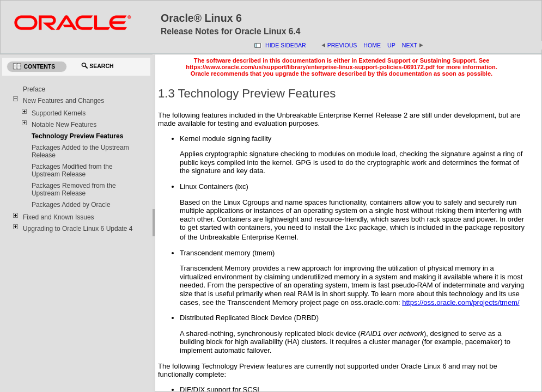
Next (413, 45)
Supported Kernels (59, 113)
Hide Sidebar (286, 45)
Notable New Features (64, 125)
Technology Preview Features (78, 136)
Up (391, 45)
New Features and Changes (63, 101)
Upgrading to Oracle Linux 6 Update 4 (78, 229)
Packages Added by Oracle (71, 205)
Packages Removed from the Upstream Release (74, 189)
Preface (34, 89)
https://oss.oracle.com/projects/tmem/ (461, 302)
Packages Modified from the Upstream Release (72, 170)
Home (372, 45)
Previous (342, 45)
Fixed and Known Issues (59, 217)
